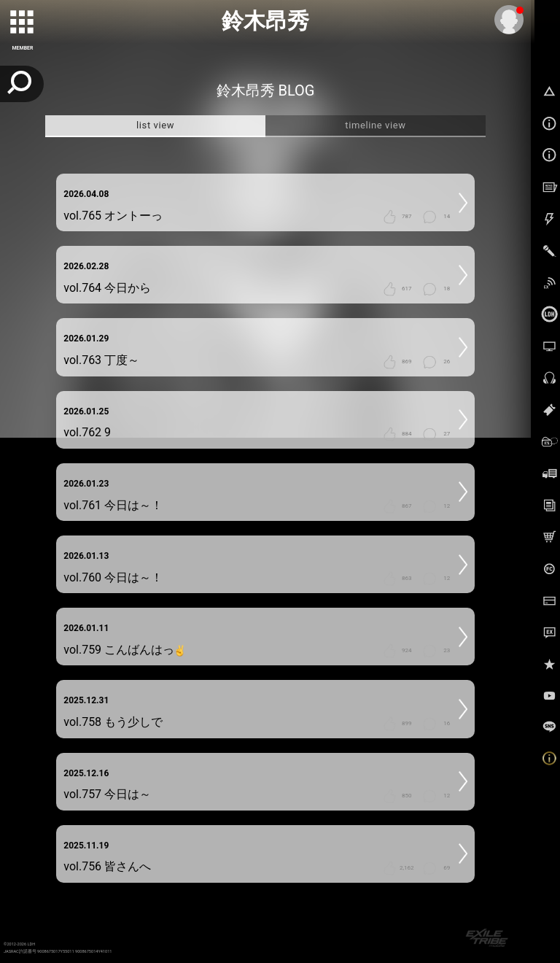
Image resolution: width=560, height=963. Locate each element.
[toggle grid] (23, 23)
